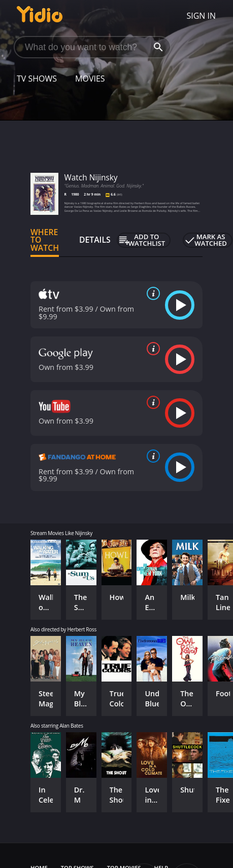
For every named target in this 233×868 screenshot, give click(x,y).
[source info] (151, 293)
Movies (90, 79)
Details (95, 240)
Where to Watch (45, 240)
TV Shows (37, 79)
